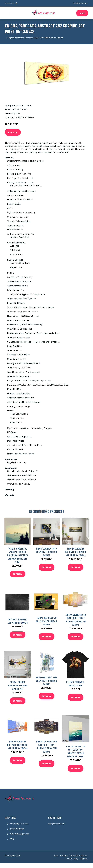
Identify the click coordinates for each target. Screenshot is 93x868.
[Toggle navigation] (8, 13)
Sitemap (84, 859)
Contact (64, 856)
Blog (12, 839)
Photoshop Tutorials (19, 824)
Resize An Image (17, 829)
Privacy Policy (72, 859)
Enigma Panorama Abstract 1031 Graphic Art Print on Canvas (76, 552)
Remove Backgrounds (19, 834)
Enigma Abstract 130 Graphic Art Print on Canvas (46, 621)
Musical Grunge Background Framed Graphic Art (18, 685)
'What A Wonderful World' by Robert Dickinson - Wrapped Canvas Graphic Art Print (18, 555)
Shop (82, 13)
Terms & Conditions (78, 856)
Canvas (28, 105)
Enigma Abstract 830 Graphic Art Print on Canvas (46, 552)
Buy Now (13, 132)
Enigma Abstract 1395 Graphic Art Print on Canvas (47, 681)
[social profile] (16, 3)
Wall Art (20, 105)
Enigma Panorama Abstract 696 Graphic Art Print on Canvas (18, 745)
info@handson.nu (80, 3)
